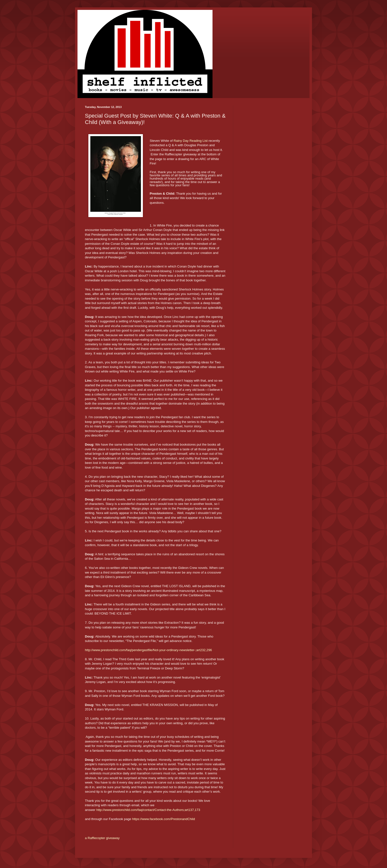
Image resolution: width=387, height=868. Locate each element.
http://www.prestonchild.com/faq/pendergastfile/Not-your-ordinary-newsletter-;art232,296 (148, 650)
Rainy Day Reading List (191, 141)
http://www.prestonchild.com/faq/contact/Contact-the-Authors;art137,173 (148, 810)
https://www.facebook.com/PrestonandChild (163, 819)
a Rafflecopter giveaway (102, 838)
